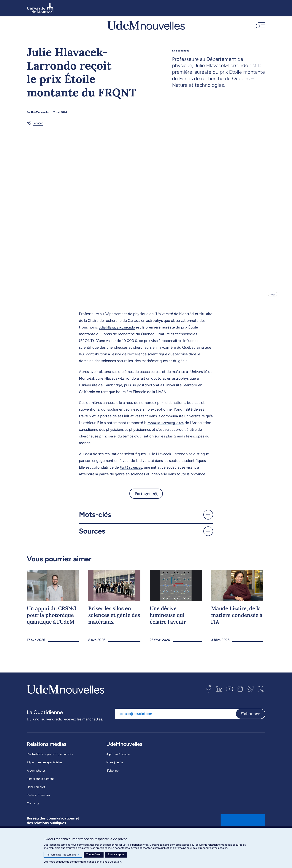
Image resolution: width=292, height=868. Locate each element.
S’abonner (113, 780)
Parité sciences (132, 476)
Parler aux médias (38, 804)
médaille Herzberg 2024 (168, 432)
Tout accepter (116, 854)
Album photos (36, 780)
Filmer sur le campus (41, 788)
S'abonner (250, 723)
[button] (259, 30)
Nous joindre (115, 771)
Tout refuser (94, 854)
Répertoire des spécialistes (45, 771)
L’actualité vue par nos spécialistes (50, 763)
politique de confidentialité (71, 862)
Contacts (33, 813)
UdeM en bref (36, 796)
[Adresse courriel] (175, 723)
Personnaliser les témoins (63, 855)
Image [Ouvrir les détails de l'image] (272, 303)
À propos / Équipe (118, 763)
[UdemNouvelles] (146, 30)
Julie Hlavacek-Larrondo (119, 336)
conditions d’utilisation (108, 862)
